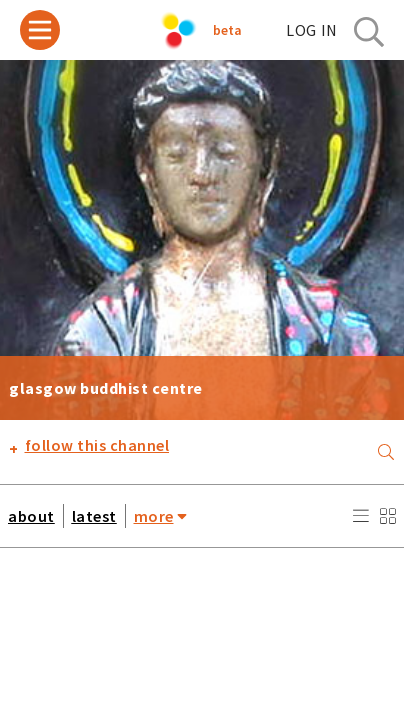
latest (94, 516)
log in (312, 30)
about (31, 516)
